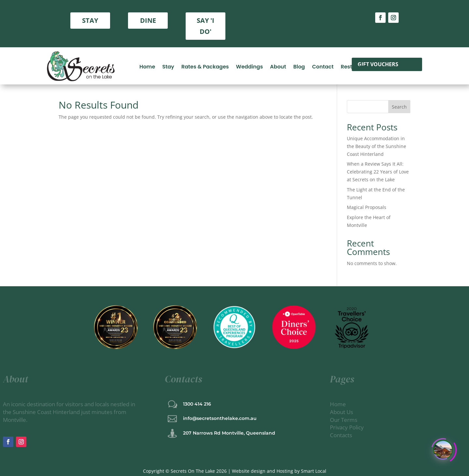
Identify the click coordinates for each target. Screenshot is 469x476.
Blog (299, 66)
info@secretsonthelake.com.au (220, 418)
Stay (168, 66)
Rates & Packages (205, 66)
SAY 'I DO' (206, 26)
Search (399, 107)
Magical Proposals (367, 207)
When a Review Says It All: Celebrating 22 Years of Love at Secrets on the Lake (378, 172)
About (278, 66)
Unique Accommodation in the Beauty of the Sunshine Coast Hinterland (377, 146)
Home (147, 66)
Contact (323, 66)
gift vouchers (378, 64)
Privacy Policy (347, 427)
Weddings (250, 66)
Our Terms (344, 420)
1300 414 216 (197, 404)
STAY (90, 20)
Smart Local (314, 471)
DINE (148, 20)
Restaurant (355, 66)
